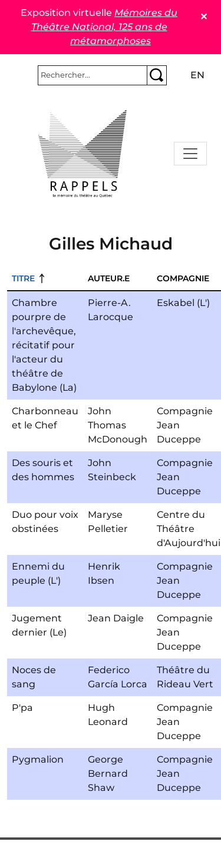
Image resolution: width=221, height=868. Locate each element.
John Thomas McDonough (118, 425)
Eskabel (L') (183, 303)
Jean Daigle (116, 618)
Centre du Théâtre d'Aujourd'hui (189, 529)
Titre (23, 278)
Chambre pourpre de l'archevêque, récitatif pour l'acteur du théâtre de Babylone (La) (44, 345)
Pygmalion (38, 759)
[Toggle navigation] (190, 154)
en (197, 75)
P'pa (22, 708)
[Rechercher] (93, 75)
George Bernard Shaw (108, 774)
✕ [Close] (204, 17)
